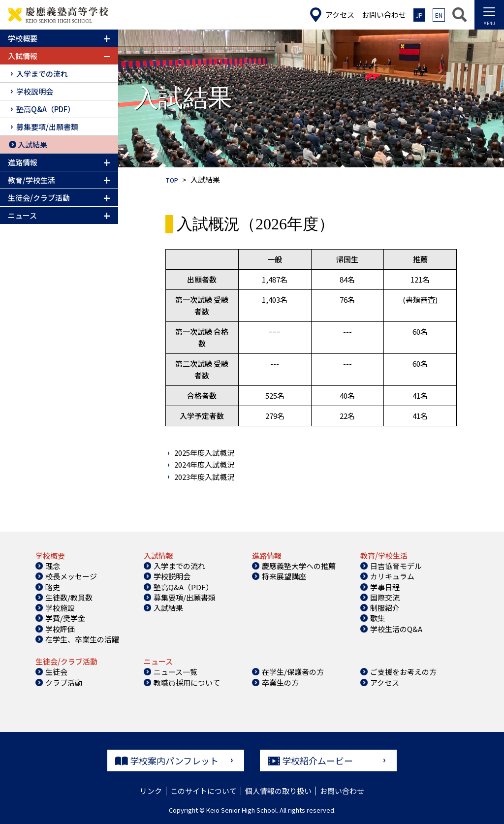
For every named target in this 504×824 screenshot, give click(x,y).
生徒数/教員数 (69, 597)
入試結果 (32, 144)
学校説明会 (35, 91)
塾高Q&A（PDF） (46, 109)
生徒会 (56, 672)
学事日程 (385, 587)
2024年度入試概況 (204, 464)
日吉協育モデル (396, 566)
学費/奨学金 (65, 618)
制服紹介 (385, 608)
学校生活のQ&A (396, 629)
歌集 (378, 618)
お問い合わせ (342, 791)
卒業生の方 (280, 682)
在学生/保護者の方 (293, 672)
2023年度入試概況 (204, 477)
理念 (53, 566)
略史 (53, 587)
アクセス (385, 682)
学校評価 (60, 629)
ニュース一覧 (175, 672)
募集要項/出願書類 (47, 127)
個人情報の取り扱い (278, 791)
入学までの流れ (42, 74)
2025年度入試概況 (204, 453)
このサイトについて (204, 791)
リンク (151, 791)
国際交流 (385, 597)
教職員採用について (187, 682)
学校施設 (60, 608)
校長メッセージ (71, 576)
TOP (173, 179)
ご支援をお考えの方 (403, 672)
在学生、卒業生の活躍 (82, 639)
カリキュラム (392, 576)
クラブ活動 (64, 682)
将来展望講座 (284, 576)
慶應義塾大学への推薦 (299, 566)
